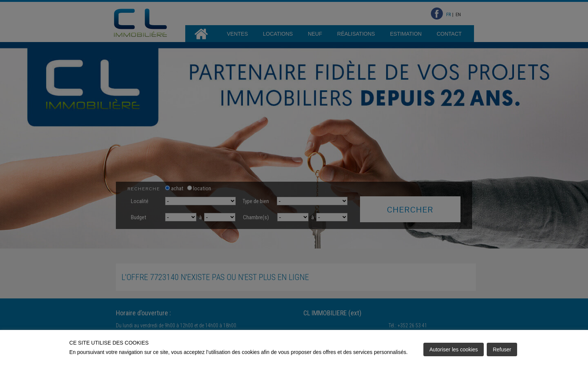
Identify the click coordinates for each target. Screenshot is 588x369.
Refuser (502, 349)
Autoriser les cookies (454, 349)
